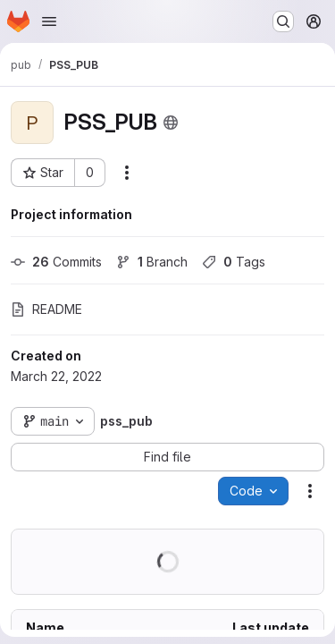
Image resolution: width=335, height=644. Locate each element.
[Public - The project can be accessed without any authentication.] (171, 123)
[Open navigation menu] (49, 21)
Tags (234, 262)
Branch (152, 262)
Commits (56, 262)
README (46, 309)
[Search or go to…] (283, 21)
